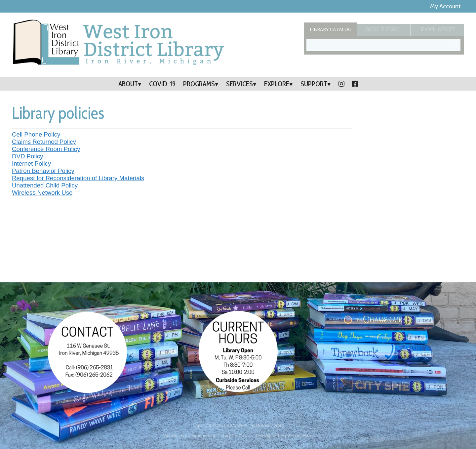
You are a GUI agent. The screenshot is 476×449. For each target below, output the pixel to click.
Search (438, 29)
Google (384, 29)
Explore (277, 84)
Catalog (331, 29)
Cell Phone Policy (36, 134)
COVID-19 (162, 84)
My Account (445, 6)
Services (239, 84)
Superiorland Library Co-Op (218, 436)
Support (314, 84)
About (128, 84)
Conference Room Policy (46, 149)
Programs (199, 84)
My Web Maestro (297, 436)
